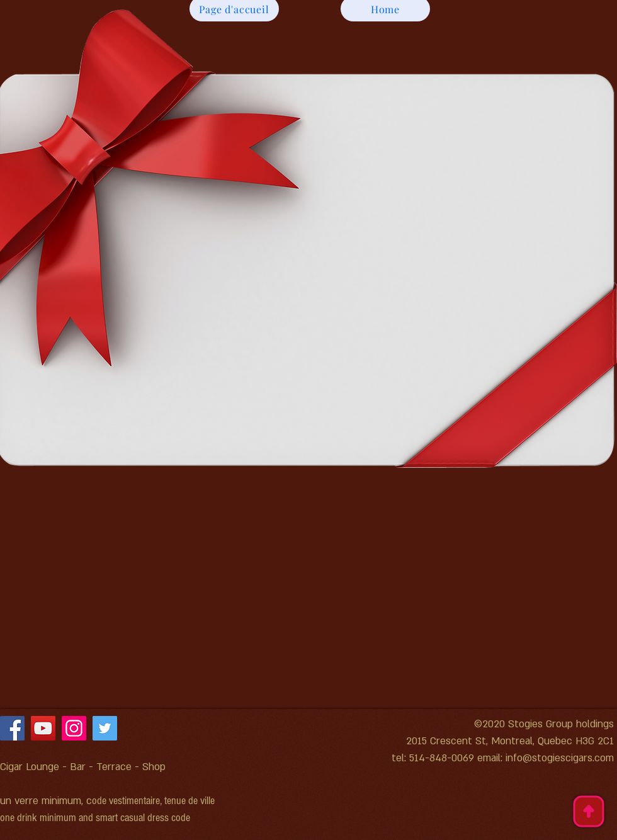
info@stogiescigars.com (560, 758)
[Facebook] (12, 728)
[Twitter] (105, 728)
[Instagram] (74, 728)
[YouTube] (43, 728)
